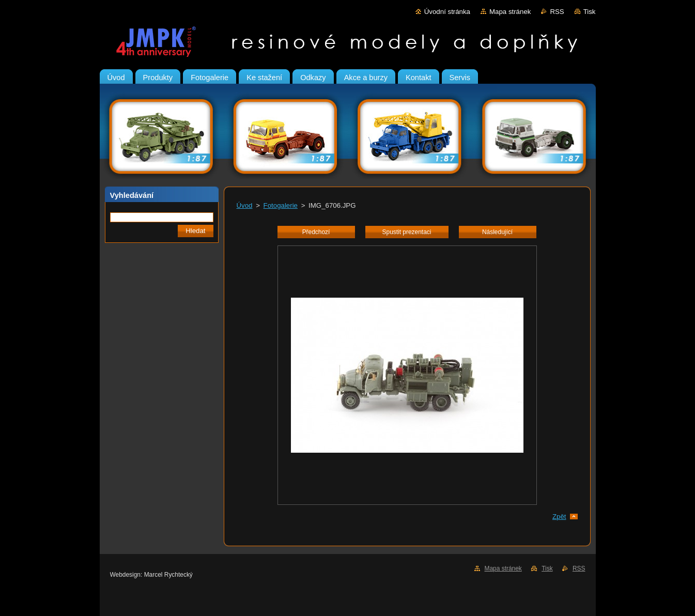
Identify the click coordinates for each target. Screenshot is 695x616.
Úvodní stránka (447, 12)
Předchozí (316, 232)
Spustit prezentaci (407, 232)
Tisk (590, 12)
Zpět (559, 517)
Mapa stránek (510, 12)
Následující (497, 232)
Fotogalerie (281, 205)
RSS (557, 12)
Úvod (245, 205)
